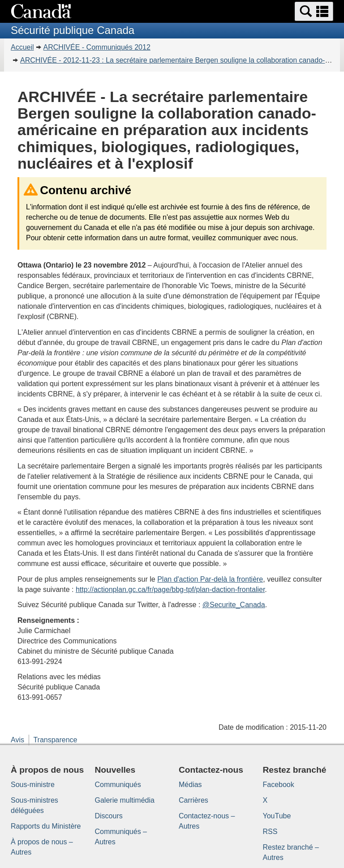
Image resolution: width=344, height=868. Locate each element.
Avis (17, 740)
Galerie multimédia (125, 800)
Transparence (55, 740)
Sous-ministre (33, 785)
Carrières (193, 800)
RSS (270, 832)
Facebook (279, 785)
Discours (109, 816)
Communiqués (118, 785)
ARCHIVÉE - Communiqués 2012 (97, 47)
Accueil (22, 47)
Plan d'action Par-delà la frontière (210, 579)
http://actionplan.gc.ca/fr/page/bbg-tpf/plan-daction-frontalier (170, 589)
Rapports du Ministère (46, 826)
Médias (190, 785)
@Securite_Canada (234, 605)
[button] (314, 11)
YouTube (277, 816)
